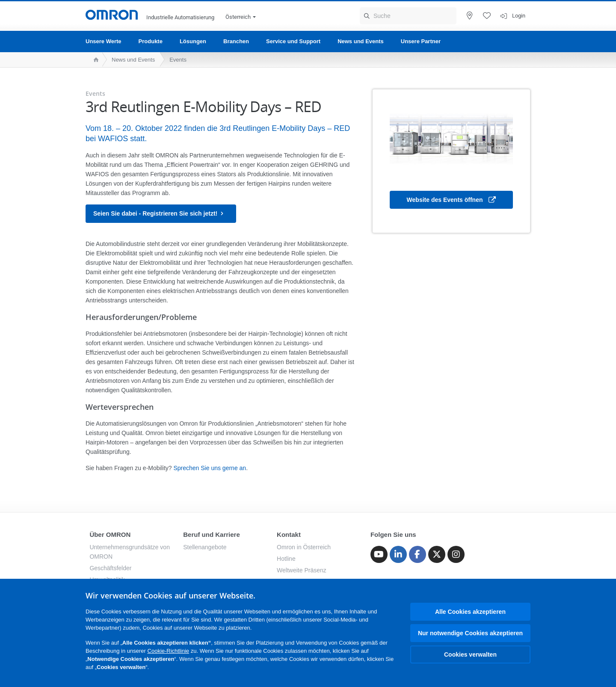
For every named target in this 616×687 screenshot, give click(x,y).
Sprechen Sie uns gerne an (210, 468)
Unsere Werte (104, 41)
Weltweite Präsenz (302, 570)
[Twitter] (437, 554)
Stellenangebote (205, 547)
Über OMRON (110, 534)
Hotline (286, 559)
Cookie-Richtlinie (169, 651)
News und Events (361, 41)
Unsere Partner (421, 41)
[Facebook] (418, 554)
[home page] (94, 60)
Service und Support (293, 41)
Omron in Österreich (304, 547)
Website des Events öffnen (452, 200)
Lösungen (193, 41)
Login (519, 16)
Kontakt (289, 534)
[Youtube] (379, 554)
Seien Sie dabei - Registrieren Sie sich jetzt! (161, 214)
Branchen (236, 41)
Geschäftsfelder (110, 568)
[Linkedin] (398, 554)
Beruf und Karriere (212, 534)
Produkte (151, 41)
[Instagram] (456, 554)
